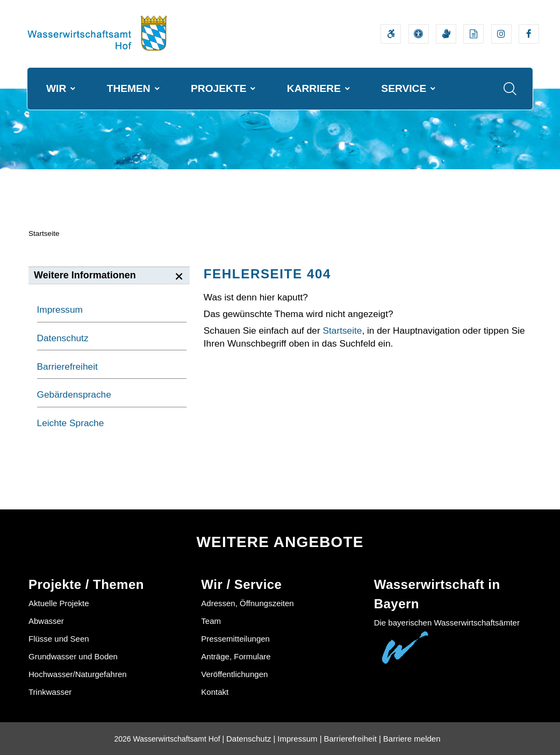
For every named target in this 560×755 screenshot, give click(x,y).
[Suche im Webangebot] (510, 89)
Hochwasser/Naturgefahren (78, 674)
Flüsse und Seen (59, 639)
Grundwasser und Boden (73, 656)
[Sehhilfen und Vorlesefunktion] (419, 34)
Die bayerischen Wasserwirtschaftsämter (447, 623)
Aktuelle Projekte (59, 603)
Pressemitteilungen (235, 639)
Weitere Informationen (85, 275)
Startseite (44, 233)
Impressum (60, 310)
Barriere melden (412, 739)
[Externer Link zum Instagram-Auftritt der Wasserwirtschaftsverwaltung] (501, 34)
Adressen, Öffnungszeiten (247, 603)
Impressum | (299, 739)
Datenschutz (63, 338)
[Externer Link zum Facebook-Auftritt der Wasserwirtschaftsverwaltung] (529, 34)
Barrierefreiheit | (352, 739)
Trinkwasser (50, 692)
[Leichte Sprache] (473, 34)
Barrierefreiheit (67, 366)
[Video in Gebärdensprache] (446, 34)
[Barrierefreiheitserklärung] (391, 34)
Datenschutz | (251, 739)
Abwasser (46, 621)
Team (211, 621)
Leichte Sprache (71, 423)
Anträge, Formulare (236, 656)
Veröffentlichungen (234, 674)
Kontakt (215, 692)
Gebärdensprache (74, 394)
